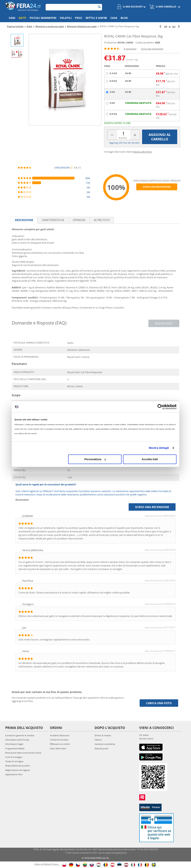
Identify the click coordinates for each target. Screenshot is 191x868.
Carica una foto (159, 703)
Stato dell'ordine (58, 748)
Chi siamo (144, 735)
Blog (124, 18)
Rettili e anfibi (96, 18)
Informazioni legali (14, 744)
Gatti (22, 18)
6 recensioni (130, 49)
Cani (12, 18)
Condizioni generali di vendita (20, 735)
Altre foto (102, 220)
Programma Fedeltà (15, 748)
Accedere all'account (60, 735)
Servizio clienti (146, 739)
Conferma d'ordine (59, 740)
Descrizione (24, 220)
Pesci (79, 18)
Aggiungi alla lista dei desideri (125, 143)
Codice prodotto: (145, 42)
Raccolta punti (101, 748)
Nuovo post (164, 323)
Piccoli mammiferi (43, 18)
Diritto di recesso (103, 735)
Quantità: (123, 138)
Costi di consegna (14, 757)
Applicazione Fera (14, 774)
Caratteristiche (53, 220)
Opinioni (79, 220)
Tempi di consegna (14, 761)
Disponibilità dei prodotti (17, 766)
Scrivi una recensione (152, 49)
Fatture (98, 740)
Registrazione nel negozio (18, 770)
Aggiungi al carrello (160, 137)
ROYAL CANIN (125, 43)
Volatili (66, 18)
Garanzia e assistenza (105, 744)
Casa (114, 18)
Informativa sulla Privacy (17, 740)
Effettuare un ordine (60, 744)
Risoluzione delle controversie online (23, 753)
